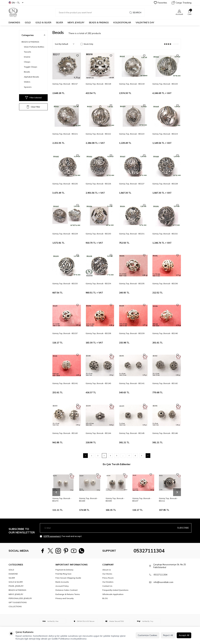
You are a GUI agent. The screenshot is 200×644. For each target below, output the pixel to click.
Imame (27, 57)
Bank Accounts (62, 582)
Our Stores (107, 574)
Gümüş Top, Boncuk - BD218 (98, 84)
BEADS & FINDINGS (99, 22)
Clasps (27, 62)
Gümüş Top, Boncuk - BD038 (115, 500)
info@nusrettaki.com (163, 582)
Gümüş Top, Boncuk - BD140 (98, 383)
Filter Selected (33, 98)
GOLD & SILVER (43, 22)
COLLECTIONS (15, 606)
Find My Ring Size (63, 574)
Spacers (28, 87)
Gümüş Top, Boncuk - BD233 (65, 283)
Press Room (108, 578)
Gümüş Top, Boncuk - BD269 (89, 500)
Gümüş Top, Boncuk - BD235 (132, 283)
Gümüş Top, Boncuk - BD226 (98, 184)
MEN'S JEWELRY (76, 22)
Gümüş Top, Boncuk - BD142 (165, 383)
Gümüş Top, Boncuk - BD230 (98, 234)
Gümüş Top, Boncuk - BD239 (132, 333)
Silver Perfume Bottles (34, 47)
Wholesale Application (113, 594)
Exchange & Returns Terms (68, 594)
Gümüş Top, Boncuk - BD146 (165, 433)
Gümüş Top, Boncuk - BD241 (65, 383)
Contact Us (107, 586)
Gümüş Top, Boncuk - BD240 (165, 333)
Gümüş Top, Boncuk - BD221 (65, 134)
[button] (56, 492)
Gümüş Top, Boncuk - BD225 (65, 184)
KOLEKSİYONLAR (122, 22)
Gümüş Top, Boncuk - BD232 (165, 234)
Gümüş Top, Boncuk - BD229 (65, 234)
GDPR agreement (52, 536)
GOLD (28, 22)
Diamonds (14, 22)
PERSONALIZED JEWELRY (20, 598)
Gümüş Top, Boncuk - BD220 (165, 84)
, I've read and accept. (61, 536)
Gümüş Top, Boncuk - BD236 (165, 283)
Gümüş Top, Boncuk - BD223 (132, 134)
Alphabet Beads (31, 77)
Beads (27, 72)
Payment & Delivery (64, 570)
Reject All (168, 635)
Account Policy (62, 586)
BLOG (105, 598)
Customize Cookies (147, 635)
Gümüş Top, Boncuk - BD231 (132, 234)
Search (135, 12)
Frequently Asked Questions (115, 590)
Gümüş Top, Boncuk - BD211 (168, 500)
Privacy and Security (65, 598)
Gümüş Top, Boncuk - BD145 (132, 433)
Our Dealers (108, 582)
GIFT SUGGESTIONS (18, 602)
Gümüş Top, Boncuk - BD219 (132, 84)
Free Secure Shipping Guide (68, 578)
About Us (107, 570)
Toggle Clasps (31, 67)
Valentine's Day (145, 22)
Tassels (27, 52)
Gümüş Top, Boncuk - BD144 (98, 433)
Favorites (160, 3)
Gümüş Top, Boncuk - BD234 (98, 283)
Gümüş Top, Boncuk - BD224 (165, 134)
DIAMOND (13, 574)
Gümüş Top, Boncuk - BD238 (98, 333)
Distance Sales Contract (66, 590)
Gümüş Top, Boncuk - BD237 (65, 333)
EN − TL (16, 3)
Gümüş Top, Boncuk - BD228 (165, 184)
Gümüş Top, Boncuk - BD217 (65, 84)
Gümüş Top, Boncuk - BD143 (65, 433)
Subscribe (183, 528)
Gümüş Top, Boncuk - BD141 (132, 383)
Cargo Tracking (182, 3)
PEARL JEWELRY (16, 586)
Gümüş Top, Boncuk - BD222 (98, 134)
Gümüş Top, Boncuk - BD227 (132, 184)
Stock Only (87, 44)
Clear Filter (33, 107)
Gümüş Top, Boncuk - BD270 (62, 500)
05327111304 (149, 551)
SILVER (59, 22)
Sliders (27, 82)
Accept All (184, 635)
